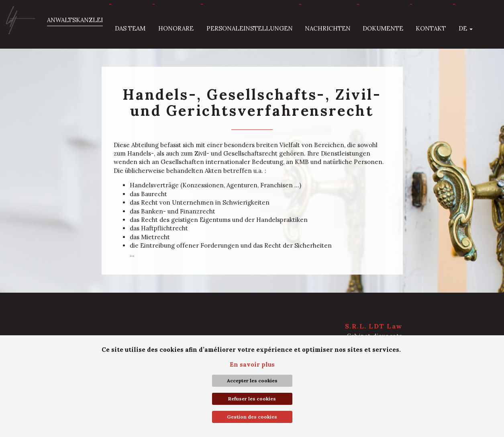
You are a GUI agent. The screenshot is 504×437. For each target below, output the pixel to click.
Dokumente (383, 28)
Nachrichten (328, 28)
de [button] (466, 28)
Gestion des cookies (252, 417)
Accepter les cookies (252, 381)
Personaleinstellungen (250, 28)
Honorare (176, 28)
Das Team (130, 28)
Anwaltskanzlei (75, 20)
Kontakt (431, 28)
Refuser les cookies (252, 399)
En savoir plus (252, 364)
